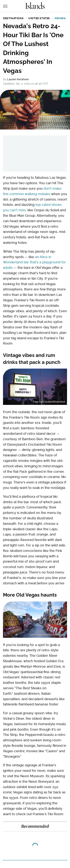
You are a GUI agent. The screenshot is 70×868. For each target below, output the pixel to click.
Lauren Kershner (18, 79)
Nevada (60, 18)
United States (39, 18)
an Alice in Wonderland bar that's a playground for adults (34, 262)
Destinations (13, 18)
